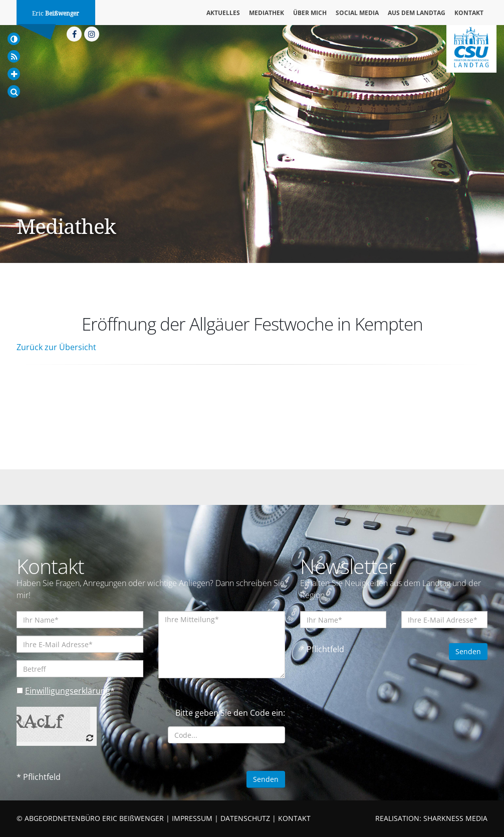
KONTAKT (294, 818)
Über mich (310, 13)
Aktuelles (223, 13)
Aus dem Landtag (417, 13)
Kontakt (469, 13)
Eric (56, 14)
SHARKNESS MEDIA (455, 818)
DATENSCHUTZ (245, 818)
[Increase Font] (14, 74)
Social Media (357, 13)
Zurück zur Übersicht (56, 347)
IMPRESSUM (192, 818)
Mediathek (267, 13)
